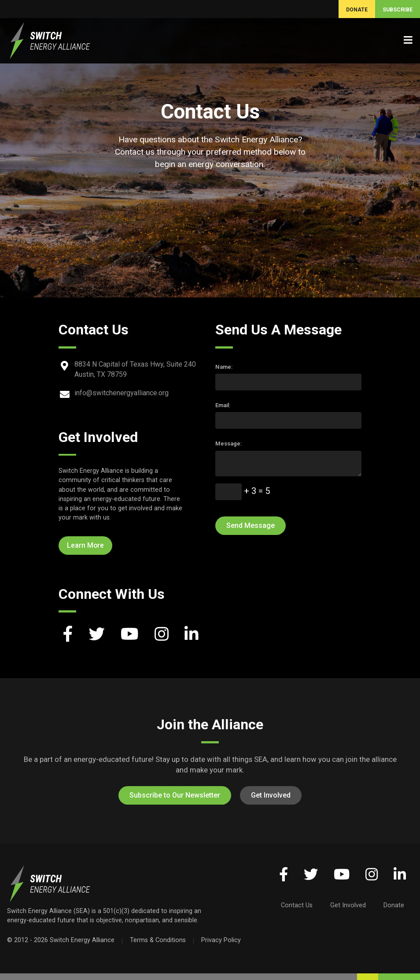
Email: (223, 405)
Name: (224, 367)
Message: (228, 444)
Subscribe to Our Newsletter (175, 795)
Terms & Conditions (158, 940)
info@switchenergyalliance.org (122, 393)
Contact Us (297, 905)
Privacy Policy (221, 940)
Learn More (85, 545)
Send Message (251, 525)
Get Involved (271, 795)
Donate (394, 905)
